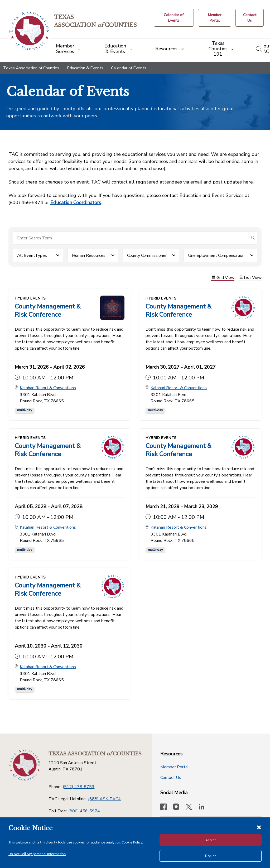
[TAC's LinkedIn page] (201, 807)
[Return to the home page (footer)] (24, 765)
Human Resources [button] (89, 255)
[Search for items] (131, 238)
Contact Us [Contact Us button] (171, 778)
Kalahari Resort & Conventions (48, 388)
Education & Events (85, 68)
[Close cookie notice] (259, 827)
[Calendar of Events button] (174, 18)
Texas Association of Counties (31, 68)
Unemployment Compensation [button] (216, 255)
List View (250, 278)
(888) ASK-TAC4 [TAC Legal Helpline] (104, 799)
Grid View (223, 278)
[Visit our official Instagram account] (176, 807)
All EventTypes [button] (32, 255)
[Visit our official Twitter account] (189, 807)
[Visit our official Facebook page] (163, 807)
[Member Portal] (215, 18)
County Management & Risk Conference (48, 310)
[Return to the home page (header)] (29, 31)
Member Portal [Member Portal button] (175, 767)
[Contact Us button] (250, 18)
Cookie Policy (132, 842)
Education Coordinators (76, 202)
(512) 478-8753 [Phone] (79, 787)
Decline (211, 856)
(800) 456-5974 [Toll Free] (84, 811)
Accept (211, 840)
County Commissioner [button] (147, 255)
